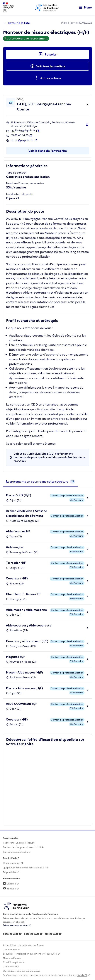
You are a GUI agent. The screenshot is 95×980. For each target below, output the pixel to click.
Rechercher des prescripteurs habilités (23, 847)
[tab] (40, 482)
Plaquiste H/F (15, 657)
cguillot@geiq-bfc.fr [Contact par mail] (23, 131)
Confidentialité (11, 967)
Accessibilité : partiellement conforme (23, 945)
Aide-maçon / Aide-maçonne (26, 610)
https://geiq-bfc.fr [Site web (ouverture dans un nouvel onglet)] (22, 140)
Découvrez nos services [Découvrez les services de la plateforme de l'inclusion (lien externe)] (15, 925)
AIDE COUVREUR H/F (21, 704)
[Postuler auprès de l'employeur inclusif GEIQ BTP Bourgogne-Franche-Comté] (47, 54)
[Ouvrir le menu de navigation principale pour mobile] (84, 7)
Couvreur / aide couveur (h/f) (27, 641)
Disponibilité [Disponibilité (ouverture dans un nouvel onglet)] (10, 872)
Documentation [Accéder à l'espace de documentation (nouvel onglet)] (11, 863)
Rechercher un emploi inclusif (19, 843)
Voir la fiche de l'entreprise (47, 151)
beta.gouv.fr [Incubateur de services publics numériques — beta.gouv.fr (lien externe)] (11, 934)
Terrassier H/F (16, 563)
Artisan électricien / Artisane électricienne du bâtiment (26, 513)
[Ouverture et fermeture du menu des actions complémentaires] (48, 78)
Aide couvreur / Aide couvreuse (29, 625)
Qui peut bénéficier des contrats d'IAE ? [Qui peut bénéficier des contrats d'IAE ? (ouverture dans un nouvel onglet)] (24, 868)
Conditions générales (14, 962)
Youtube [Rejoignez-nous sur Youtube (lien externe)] (9, 889)
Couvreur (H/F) (17, 578)
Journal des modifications (17, 852)
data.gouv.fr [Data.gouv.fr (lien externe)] (32, 934)
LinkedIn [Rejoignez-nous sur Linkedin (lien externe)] (9, 884)
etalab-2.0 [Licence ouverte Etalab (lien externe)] (82, 975)
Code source (10, 950)
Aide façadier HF (18, 531)
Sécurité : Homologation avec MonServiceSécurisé (30, 954)
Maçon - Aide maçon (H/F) (24, 672)
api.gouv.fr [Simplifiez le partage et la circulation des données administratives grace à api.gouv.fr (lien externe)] (51, 934)
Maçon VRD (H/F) (18, 495)
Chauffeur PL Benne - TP (23, 594)
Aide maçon (15, 547)
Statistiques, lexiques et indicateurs (22, 971)
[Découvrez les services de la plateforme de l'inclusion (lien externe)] (17, 906)
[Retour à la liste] (18, 23)
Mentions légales (12, 958)
